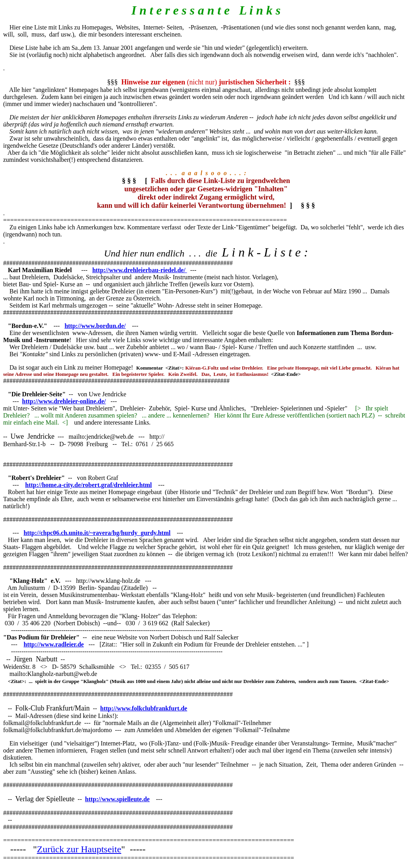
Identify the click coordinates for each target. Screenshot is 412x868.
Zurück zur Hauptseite (79, 849)
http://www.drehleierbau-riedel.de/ (140, 270)
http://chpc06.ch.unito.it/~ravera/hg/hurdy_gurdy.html (97, 533)
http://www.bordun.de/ (95, 326)
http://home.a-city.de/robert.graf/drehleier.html (88, 485)
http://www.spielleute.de (117, 799)
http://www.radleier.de (54, 644)
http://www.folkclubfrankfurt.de (144, 708)
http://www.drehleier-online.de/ (64, 401)
